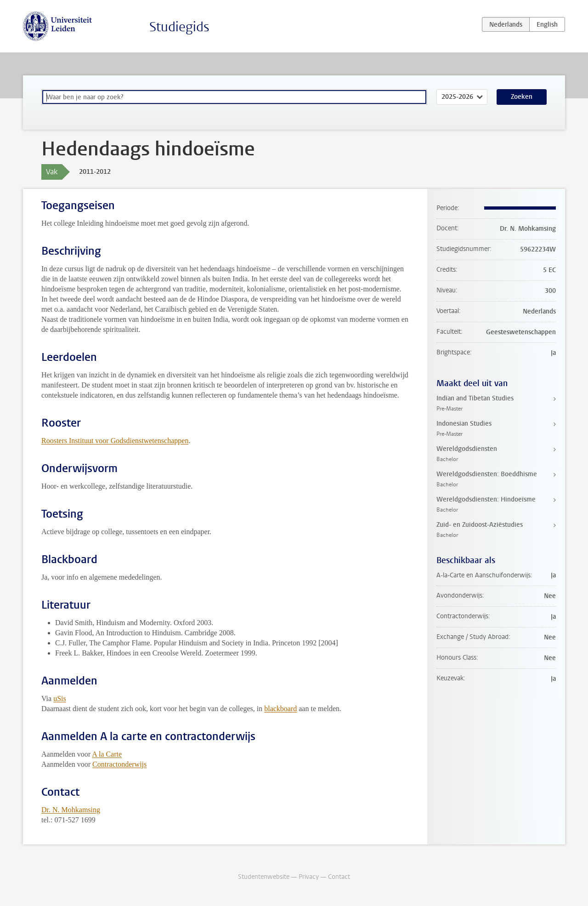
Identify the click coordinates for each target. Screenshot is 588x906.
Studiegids (179, 27)
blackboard (280, 709)
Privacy (309, 877)
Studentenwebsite (264, 877)
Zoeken (522, 97)
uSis (60, 698)
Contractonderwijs (119, 764)
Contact (339, 877)
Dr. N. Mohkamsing (71, 810)
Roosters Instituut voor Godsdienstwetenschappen (115, 441)
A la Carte (107, 754)
